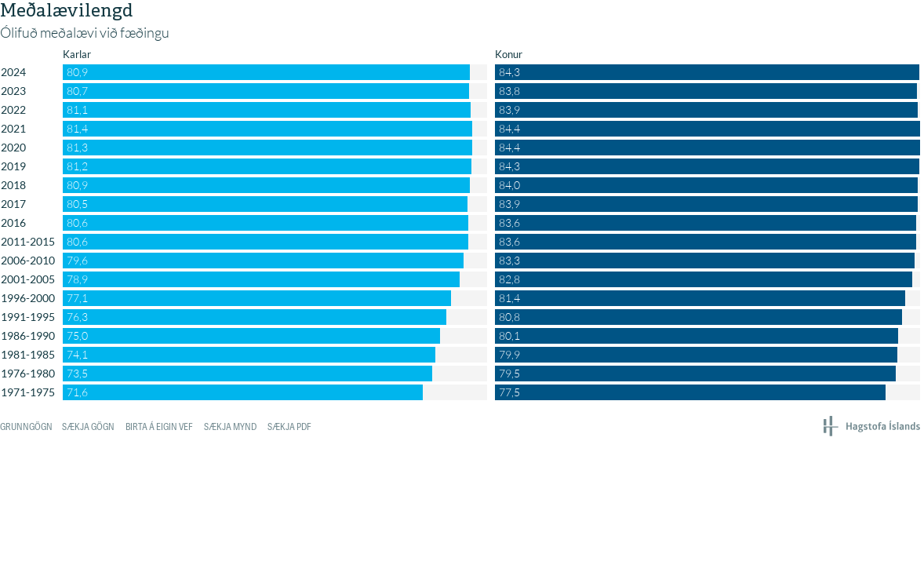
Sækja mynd (230, 427)
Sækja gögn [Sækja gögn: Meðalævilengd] (88, 427)
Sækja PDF (289, 427)
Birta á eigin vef (159, 427)
